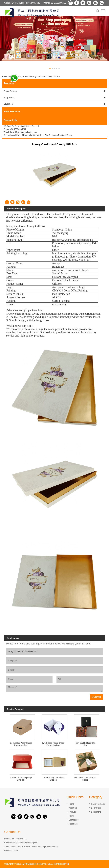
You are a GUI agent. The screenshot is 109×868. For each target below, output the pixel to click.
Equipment (8, 104)
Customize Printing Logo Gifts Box (21, 779)
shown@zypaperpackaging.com (24, 843)
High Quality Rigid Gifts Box (85, 744)
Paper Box (24, 77)
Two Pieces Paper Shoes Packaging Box (53, 744)
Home (5, 77)
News (71, 816)
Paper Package (11, 91)
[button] (50, 69)
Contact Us (74, 820)
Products (73, 812)
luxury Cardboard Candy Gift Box (45, 77)
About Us (73, 808)
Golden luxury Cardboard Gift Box (53, 779)
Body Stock (9, 97)
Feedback (73, 824)
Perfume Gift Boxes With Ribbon (85, 779)
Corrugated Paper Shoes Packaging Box (21, 744)
